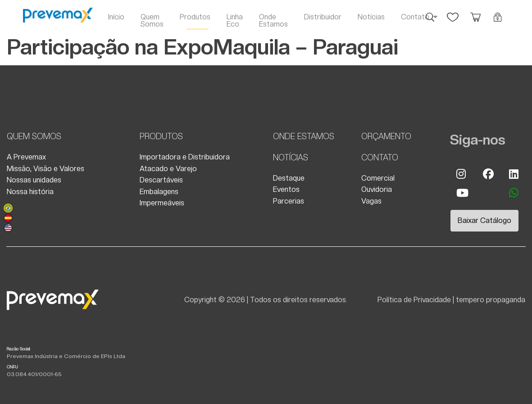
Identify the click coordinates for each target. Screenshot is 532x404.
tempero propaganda (491, 300)
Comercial (378, 178)
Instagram (461, 174)
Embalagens (159, 192)
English (8, 228)
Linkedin (514, 174)
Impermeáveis (162, 203)
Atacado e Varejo (168, 169)
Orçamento (475, 13)
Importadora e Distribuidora (185, 157)
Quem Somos (152, 20)
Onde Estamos (273, 20)
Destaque (289, 178)
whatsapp (514, 193)
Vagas (371, 201)
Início (116, 17)
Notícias (371, 17)
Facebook (488, 174)
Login (498, 13)
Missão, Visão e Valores (45, 169)
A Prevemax (26, 157)
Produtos (195, 17)
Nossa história (30, 192)
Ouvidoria (377, 189)
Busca (430, 13)
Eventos (286, 189)
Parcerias (289, 201)
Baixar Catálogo (484, 220)
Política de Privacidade (414, 300)
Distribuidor (323, 17)
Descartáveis (161, 180)
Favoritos (453, 13)
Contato (415, 17)
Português (8, 208)
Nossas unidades (34, 180)
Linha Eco (235, 20)
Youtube (461, 193)
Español (8, 218)
